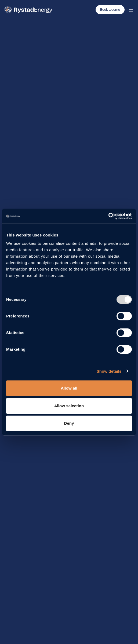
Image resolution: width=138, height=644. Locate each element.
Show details (109, 371)
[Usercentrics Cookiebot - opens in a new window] (108, 216)
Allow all (69, 388)
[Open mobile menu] (131, 10)
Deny (69, 423)
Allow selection (69, 406)
